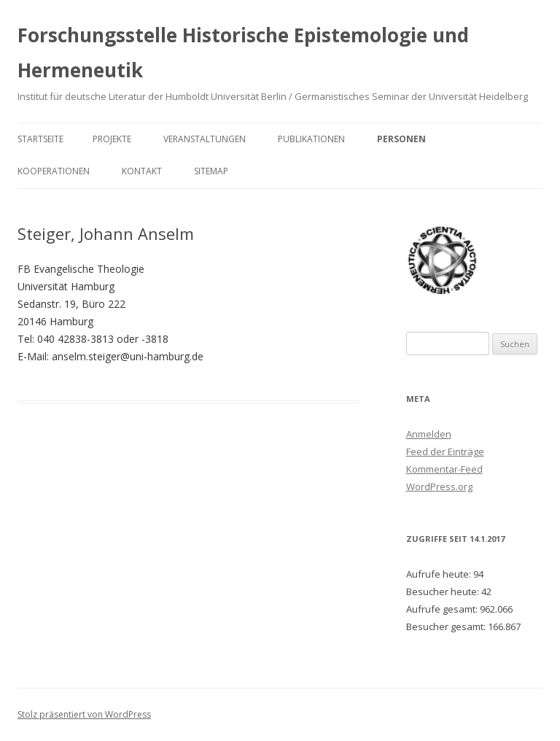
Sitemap (211, 171)
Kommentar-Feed (444, 469)
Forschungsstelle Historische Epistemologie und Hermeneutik (243, 53)
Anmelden (429, 434)
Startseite (40, 139)
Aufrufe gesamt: (443, 609)
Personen (401, 139)
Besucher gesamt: (447, 626)
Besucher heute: (444, 591)
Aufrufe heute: (440, 574)
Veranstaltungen (205, 139)
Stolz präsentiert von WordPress (84, 714)
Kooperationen (54, 171)
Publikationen (311, 139)
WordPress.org (439, 486)
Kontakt (142, 171)
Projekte (112, 139)
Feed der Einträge (445, 451)
